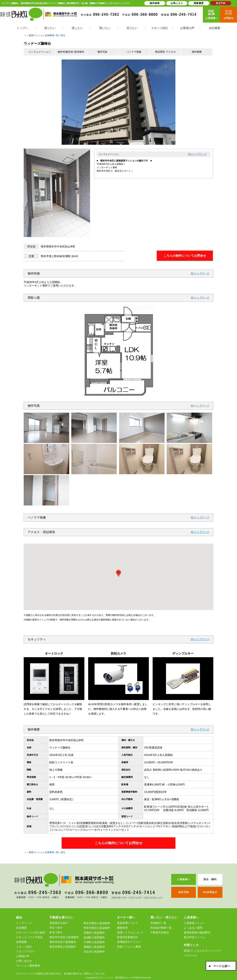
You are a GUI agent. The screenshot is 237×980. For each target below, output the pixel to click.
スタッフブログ (25, 951)
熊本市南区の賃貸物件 (97, 923)
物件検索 (155, 3)
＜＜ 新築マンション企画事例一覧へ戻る (44, 35)
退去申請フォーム (194, 937)
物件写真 (102, 52)
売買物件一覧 (158, 923)
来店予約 (221, 3)
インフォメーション (40, 52)
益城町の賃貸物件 (94, 937)
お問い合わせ (24, 961)
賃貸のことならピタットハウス (202, 951)
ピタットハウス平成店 (29, 937)
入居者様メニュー (194, 923)
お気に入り (177, 3)
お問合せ (228, 14)
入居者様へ (211, 14)
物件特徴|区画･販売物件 (71, 52)
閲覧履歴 (199, 3)
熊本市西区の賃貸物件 (97, 928)
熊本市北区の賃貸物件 (63, 942)
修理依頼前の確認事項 (197, 932)
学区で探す (56, 928)
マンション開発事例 (28, 966)
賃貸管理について (128, 923)
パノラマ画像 (134, 52)
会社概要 (21, 928)
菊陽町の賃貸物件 (94, 947)
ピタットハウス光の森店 (31, 932)
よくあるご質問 (193, 928)
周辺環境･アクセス (165, 52)
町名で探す (56, 932)
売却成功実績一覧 (161, 928)
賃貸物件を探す (59, 923)
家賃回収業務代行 (128, 937)
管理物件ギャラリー (129, 942)
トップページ (199, 154)
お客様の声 (23, 956)
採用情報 (21, 942)
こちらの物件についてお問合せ (185, 256)
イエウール (190, 955)
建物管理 (122, 928)
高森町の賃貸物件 (94, 933)
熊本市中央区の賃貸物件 (64, 937)
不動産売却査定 (160, 932)
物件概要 (197, 52)
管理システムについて (130, 932)
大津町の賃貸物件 (94, 942)
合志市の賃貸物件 (94, 952)
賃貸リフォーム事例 (129, 947)
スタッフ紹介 (24, 947)
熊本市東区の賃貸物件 (63, 947)
